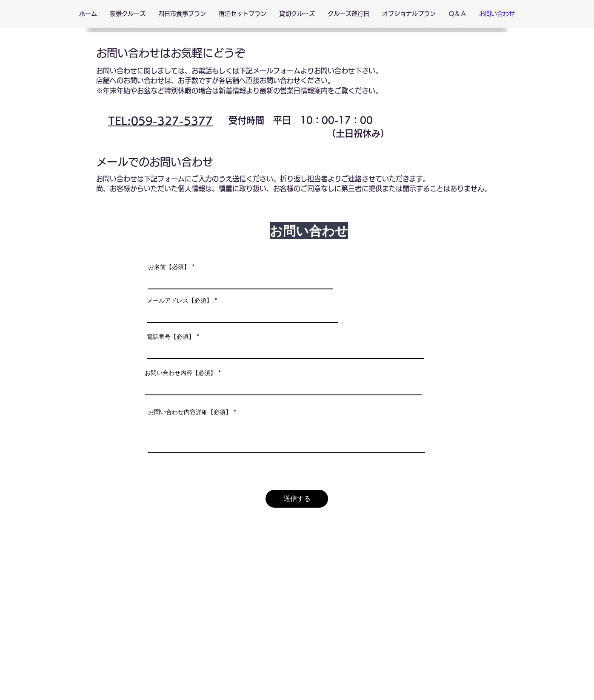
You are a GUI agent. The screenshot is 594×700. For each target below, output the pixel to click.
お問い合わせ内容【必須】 (180, 373)
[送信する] (297, 499)
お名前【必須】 (169, 267)
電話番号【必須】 (171, 337)
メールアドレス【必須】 (180, 300)
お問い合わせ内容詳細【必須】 (190, 412)
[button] (128, 14)
